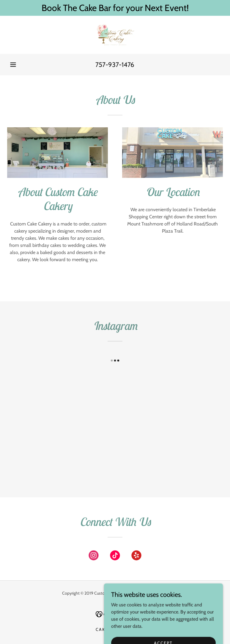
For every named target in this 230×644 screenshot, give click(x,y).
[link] (115, 35)
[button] (13, 65)
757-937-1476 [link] (115, 65)
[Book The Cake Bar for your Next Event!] (115, 8)
